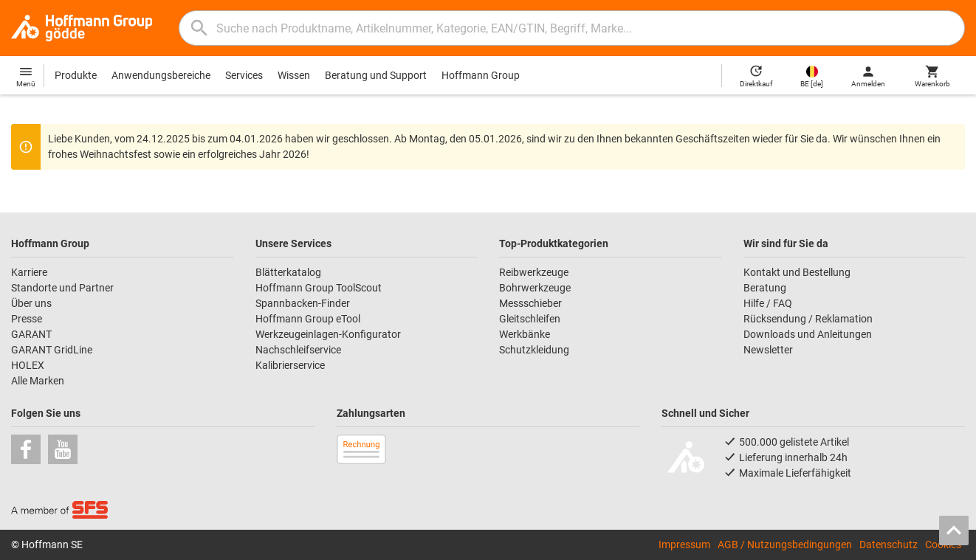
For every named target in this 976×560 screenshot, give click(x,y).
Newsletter (768, 350)
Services (244, 75)
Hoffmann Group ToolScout (319, 288)
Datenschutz (889, 545)
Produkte (76, 75)
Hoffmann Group (481, 75)
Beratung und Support (376, 75)
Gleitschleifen (530, 319)
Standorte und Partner (62, 288)
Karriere (29, 272)
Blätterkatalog (288, 272)
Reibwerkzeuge (534, 272)
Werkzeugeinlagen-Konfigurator (328, 334)
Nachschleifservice (298, 350)
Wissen (294, 75)
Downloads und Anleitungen (808, 334)
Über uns (31, 303)
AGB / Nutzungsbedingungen (785, 545)
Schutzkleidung (534, 350)
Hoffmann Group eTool (308, 319)
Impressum (684, 545)
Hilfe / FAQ (768, 303)
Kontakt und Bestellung (797, 272)
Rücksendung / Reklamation (808, 319)
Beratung (765, 288)
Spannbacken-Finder (303, 303)
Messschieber (530, 303)
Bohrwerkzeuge (535, 288)
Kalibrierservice (290, 365)
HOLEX (28, 365)
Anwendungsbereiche (161, 75)
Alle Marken (38, 381)
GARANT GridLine (52, 350)
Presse (27, 319)
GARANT (31, 334)
